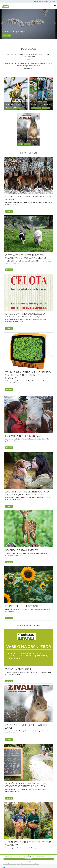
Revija (21, 144)
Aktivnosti (9, 108)
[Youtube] (37, 1)
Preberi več (9, 211)
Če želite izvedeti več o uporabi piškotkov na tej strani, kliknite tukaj (22, 864)
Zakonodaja (17, 108)
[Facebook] (35, 1)
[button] (2, 24)
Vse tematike (46, 108)
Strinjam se (28, 859)
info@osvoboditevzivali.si (48, 1)
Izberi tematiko (36, 108)
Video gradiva (6, 35)
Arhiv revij (27, 144)
